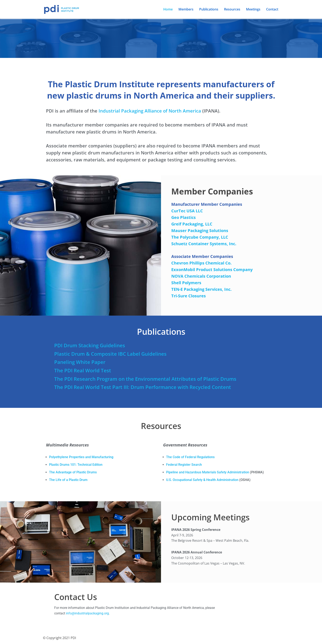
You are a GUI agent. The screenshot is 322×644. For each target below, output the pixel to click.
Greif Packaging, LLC (192, 224)
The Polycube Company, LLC (200, 237)
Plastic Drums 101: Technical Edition (76, 465)
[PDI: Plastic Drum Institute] (61, 9)
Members (186, 9)
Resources (232, 9)
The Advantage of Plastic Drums (73, 473)
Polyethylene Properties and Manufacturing (81, 457)
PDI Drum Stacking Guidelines (90, 345)
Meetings (253, 9)
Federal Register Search (184, 465)
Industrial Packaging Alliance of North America (150, 111)
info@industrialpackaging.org (87, 614)
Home (168, 9)
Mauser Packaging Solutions (200, 231)
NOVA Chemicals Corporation (201, 276)
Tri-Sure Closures (189, 296)
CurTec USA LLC (187, 211)
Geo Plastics (183, 217)
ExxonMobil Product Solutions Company (212, 270)
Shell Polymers (186, 283)
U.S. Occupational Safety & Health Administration (202, 480)
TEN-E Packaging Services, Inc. (201, 289)
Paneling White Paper (80, 362)
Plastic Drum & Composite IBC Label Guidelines (110, 354)
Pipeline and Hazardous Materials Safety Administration (208, 473)
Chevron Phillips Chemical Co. (201, 263)
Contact (272, 9)
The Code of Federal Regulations (190, 457)
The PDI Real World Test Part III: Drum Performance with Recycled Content (143, 387)
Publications (209, 9)
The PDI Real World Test (83, 370)
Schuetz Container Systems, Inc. (204, 244)
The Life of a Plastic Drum (68, 480)
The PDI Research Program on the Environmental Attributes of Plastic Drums (145, 379)
